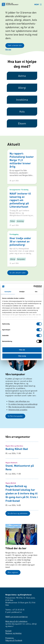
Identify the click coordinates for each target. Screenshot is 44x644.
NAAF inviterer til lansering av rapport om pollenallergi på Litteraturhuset (20, 202)
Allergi (22, 90)
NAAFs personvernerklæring (16, 624)
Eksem (22, 126)
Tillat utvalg (22, 356)
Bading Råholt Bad (17, 452)
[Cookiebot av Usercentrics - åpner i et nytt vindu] (34, 286)
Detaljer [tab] (22, 292)
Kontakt (8, 638)
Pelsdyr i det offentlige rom (19, 404)
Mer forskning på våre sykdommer (22, 410)
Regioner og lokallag (13, 640)
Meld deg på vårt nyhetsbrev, (16, 628)
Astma (22, 78)
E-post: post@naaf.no (14, 619)
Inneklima (22, 102)
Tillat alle (22, 350)
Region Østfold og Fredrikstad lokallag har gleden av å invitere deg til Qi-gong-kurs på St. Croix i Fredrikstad (22, 497)
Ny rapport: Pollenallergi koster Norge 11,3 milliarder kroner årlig (22, 162)
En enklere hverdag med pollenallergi (23, 407)
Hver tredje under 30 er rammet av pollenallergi (20, 244)
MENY (37, 4)
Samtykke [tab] (8, 292)
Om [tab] (36, 292)
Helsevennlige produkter (18, 413)
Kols (22, 114)
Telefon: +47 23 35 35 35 (15, 617)
